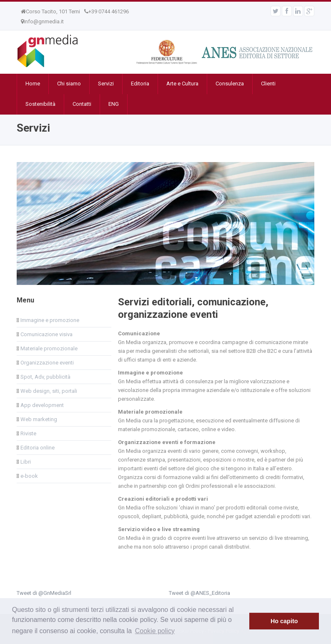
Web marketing (38, 419)
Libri (25, 462)
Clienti (268, 84)
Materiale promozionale (48, 348)
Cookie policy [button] (155, 631)
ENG (114, 104)
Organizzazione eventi (46, 363)
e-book (29, 476)
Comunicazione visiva (46, 334)
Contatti (82, 104)
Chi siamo (69, 84)
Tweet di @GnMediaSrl (44, 593)
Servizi (106, 84)
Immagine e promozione (49, 320)
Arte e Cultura (182, 84)
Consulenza (230, 84)
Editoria (140, 84)
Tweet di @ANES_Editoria (199, 593)
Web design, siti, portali (48, 391)
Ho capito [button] (284, 621)
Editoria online (37, 448)
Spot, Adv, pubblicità (45, 377)
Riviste (28, 433)
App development (41, 405)
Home (33, 84)
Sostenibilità (40, 104)
